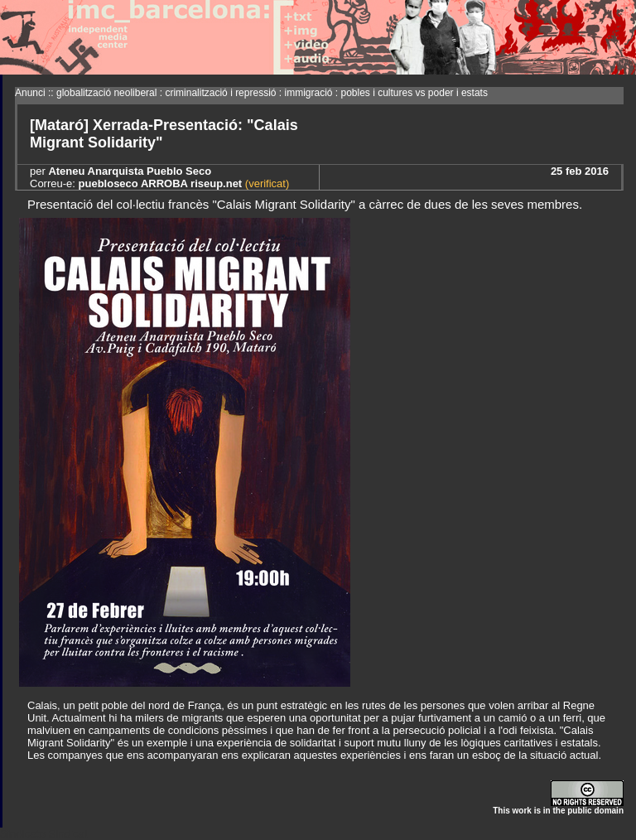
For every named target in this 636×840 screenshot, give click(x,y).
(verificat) (265, 183)
